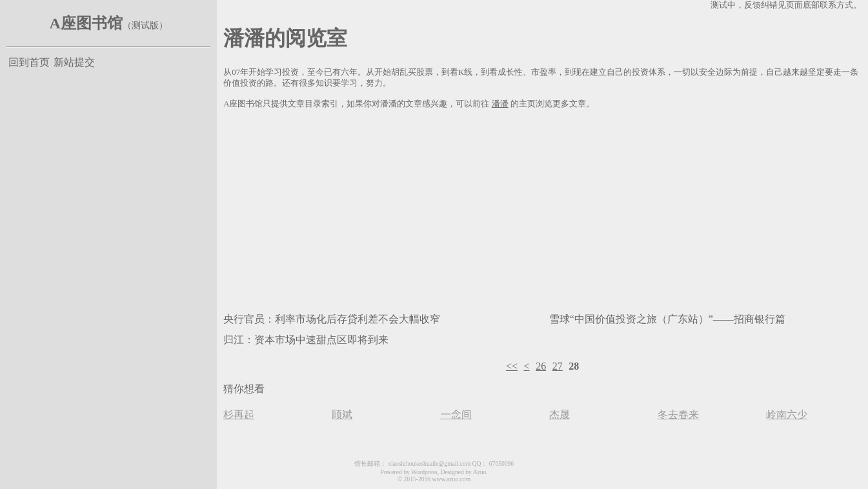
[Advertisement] (542, 208)
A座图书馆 (86, 23)
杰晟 (560, 414)
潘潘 (500, 104)
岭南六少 (787, 414)
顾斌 (342, 414)
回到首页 (29, 62)
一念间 (456, 414)
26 (541, 366)
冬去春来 (678, 414)
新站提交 (74, 62)
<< (512, 366)
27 (558, 366)
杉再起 (239, 414)
